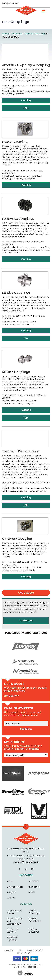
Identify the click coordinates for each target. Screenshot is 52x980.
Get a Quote (26, 593)
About (32, 892)
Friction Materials (34, 930)
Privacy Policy (35, 950)
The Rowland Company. (30, 964)
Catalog (26, 100)
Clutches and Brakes (14, 912)
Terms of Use (24, 953)
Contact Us (26, 621)
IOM (26, 108)
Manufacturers (15, 887)
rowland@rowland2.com (26, 862)
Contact (11, 898)
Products (33, 881)
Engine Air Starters (12, 930)
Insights (11, 892)
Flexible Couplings (34, 912)
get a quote (11, 696)
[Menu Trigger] (44, 11)
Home (10, 881)
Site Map (10, 950)
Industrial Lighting (12, 938)
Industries (34, 887)
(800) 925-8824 (10, 3)
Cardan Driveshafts (35, 920)
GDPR (21, 950)
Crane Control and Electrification (14, 921)
